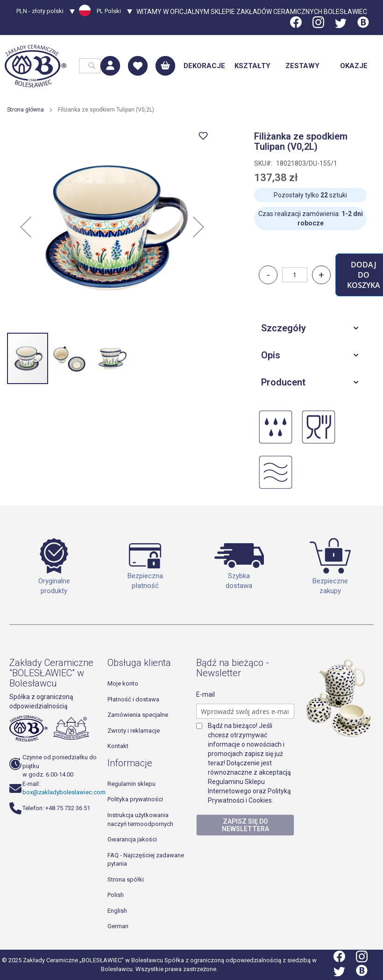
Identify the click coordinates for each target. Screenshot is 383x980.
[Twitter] (341, 26)
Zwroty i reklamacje (134, 731)
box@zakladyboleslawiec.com (64, 792)
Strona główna (25, 110)
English (117, 911)
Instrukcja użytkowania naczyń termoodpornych (140, 819)
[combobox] (90, 66)
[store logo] (35, 66)
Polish (116, 895)
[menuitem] (204, 66)
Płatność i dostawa (133, 699)
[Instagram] (318, 26)
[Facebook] (297, 26)
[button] (46, 12)
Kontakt (118, 746)
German (118, 926)
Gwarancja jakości (132, 839)
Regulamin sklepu (131, 784)
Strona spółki (126, 879)
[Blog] (363, 26)
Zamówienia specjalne (138, 715)
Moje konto (123, 683)
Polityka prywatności (135, 799)
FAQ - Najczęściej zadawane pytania (146, 860)
